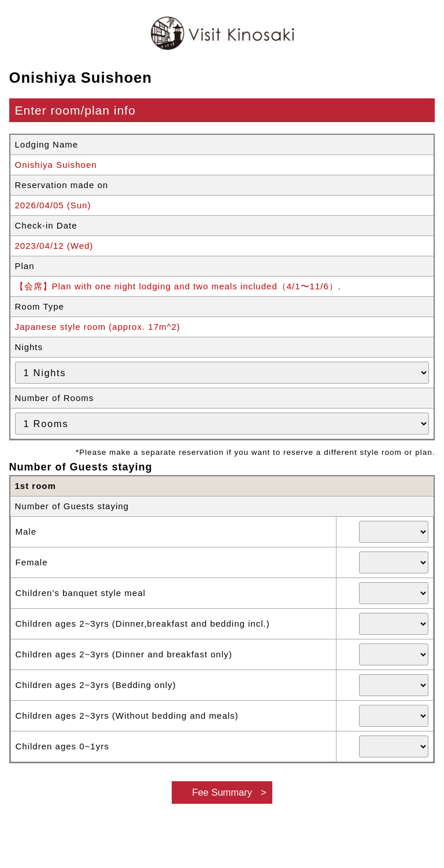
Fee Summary (222, 792)
